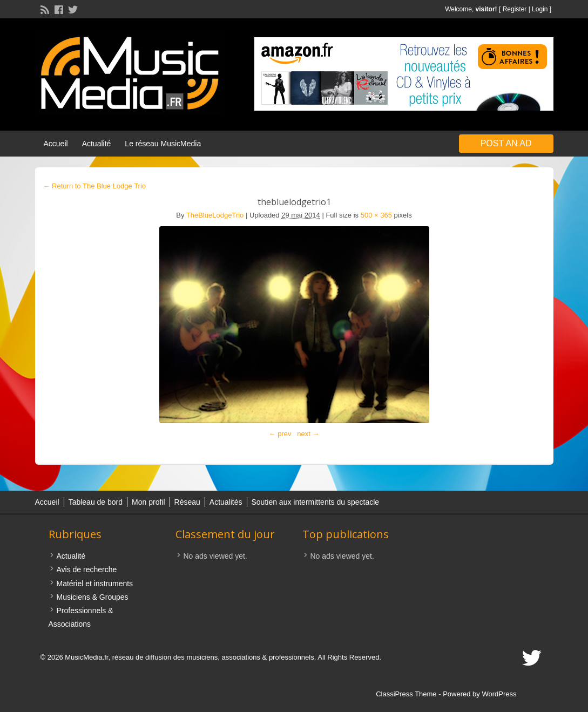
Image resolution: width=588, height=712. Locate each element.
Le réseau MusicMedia (163, 144)
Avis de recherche (87, 569)
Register (515, 9)
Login (540, 9)
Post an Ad (506, 143)
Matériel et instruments (95, 584)
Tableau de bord (96, 502)
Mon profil (148, 502)
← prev (280, 434)
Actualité (97, 144)
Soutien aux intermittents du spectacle (316, 502)
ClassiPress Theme (406, 694)
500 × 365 (376, 215)
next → (308, 434)
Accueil (56, 144)
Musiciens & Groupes (93, 597)
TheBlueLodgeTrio (215, 215)
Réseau (187, 502)
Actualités (226, 502)
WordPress (499, 694)
